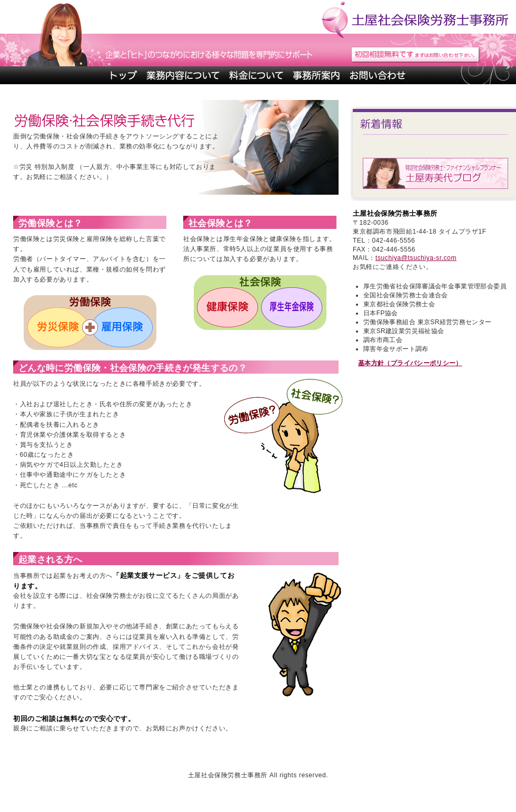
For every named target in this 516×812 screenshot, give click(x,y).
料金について (256, 75)
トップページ (123, 75)
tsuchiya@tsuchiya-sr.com (416, 258)
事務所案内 (316, 75)
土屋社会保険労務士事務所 (414, 17)
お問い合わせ (377, 75)
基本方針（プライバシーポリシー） (410, 363)
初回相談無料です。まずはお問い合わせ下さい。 (416, 55)
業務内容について (183, 75)
